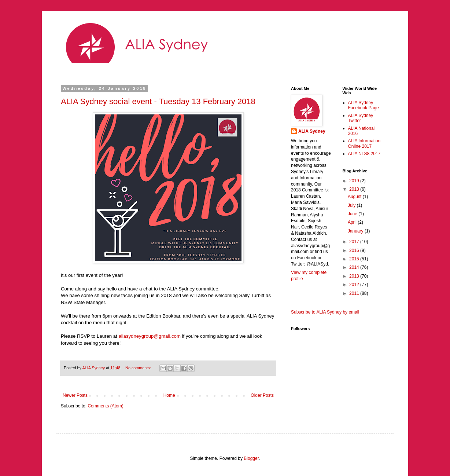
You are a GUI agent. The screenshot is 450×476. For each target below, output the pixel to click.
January (356, 231)
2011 (355, 293)
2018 (355, 189)
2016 (355, 250)
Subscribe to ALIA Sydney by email (325, 312)
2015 (355, 259)
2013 (355, 276)
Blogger (251, 458)
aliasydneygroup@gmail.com (150, 336)
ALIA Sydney (312, 131)
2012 (355, 285)
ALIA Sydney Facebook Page (364, 105)
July (352, 205)
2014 (355, 267)
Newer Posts (75, 395)
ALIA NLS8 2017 (364, 154)
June (353, 214)
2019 (355, 181)
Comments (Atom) (105, 406)
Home (169, 395)
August (355, 197)
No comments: (139, 368)
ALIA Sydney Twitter (361, 118)
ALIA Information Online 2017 (364, 143)
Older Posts (262, 395)
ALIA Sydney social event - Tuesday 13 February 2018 (158, 101)
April (353, 222)
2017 (355, 242)
